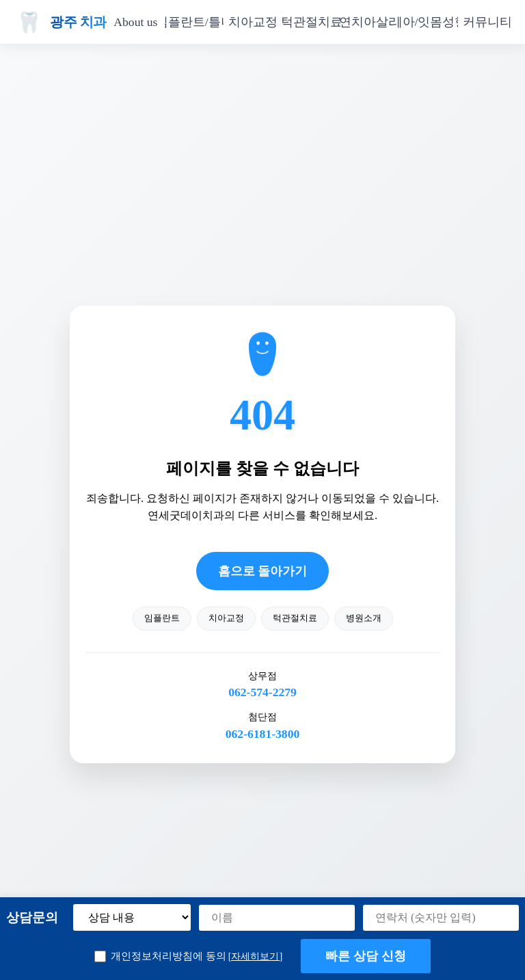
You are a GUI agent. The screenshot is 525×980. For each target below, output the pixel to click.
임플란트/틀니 (194, 22)
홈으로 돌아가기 (262, 571)
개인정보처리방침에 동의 (188, 956)
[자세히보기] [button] (256, 956)
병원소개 (364, 618)
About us (135, 22)
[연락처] (441, 918)
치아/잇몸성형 (429, 22)
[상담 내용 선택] (132, 917)
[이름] (277, 918)
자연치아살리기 (370, 22)
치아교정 (253, 22)
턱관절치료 (312, 22)
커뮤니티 (487, 22)
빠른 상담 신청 (366, 956)
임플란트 (162, 618)
